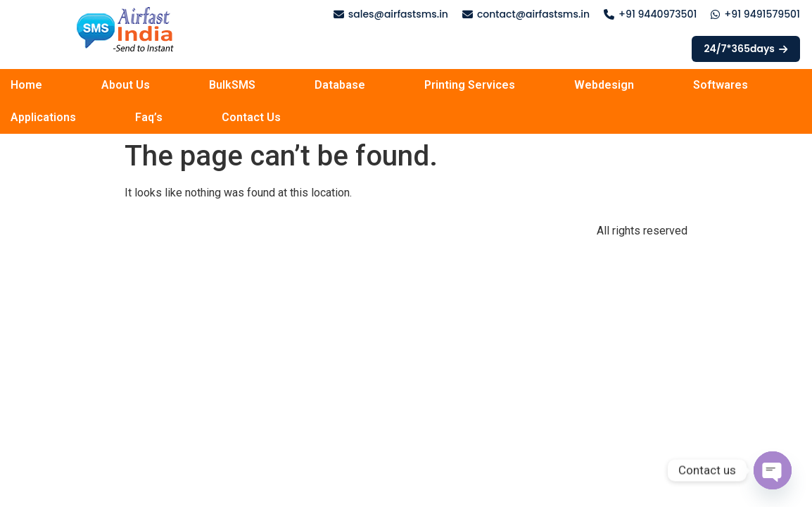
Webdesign (604, 85)
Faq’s (149, 117)
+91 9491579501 (762, 14)
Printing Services (470, 85)
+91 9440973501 (658, 14)
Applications (43, 117)
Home (26, 85)
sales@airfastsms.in (398, 14)
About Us (126, 85)
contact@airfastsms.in (533, 14)
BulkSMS (232, 85)
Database (340, 85)
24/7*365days (746, 49)
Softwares (721, 85)
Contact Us (251, 117)
